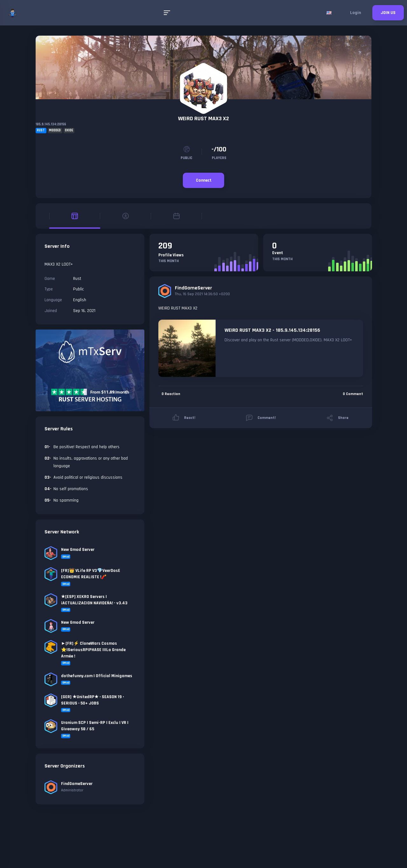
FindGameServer (193, 288)
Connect (204, 180)
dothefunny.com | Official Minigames (97, 676)
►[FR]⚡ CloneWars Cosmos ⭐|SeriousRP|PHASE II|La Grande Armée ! (93, 650)
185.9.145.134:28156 (51, 124)
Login (355, 13)
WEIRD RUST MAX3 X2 (203, 118)
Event (278, 253)
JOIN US (388, 13)
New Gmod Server (78, 550)
